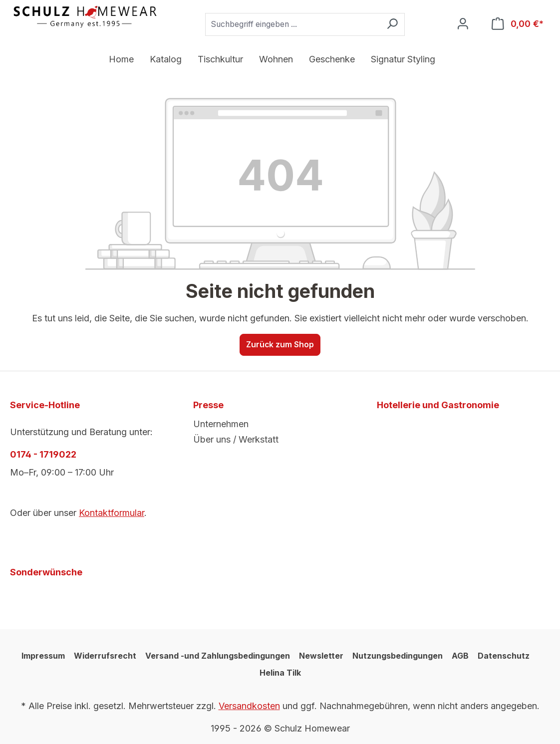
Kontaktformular (112, 513)
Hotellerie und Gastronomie (438, 405)
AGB (460, 656)
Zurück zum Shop (280, 345)
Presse (208, 405)
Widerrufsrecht (105, 656)
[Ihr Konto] (463, 24)
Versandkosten (249, 706)
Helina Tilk (280, 673)
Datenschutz (504, 656)
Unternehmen (221, 424)
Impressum (43, 656)
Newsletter (321, 656)
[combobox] (293, 24)
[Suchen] (392, 24)
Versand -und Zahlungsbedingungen (218, 656)
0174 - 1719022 (43, 454)
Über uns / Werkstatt (236, 439)
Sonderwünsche (46, 572)
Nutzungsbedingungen (398, 656)
